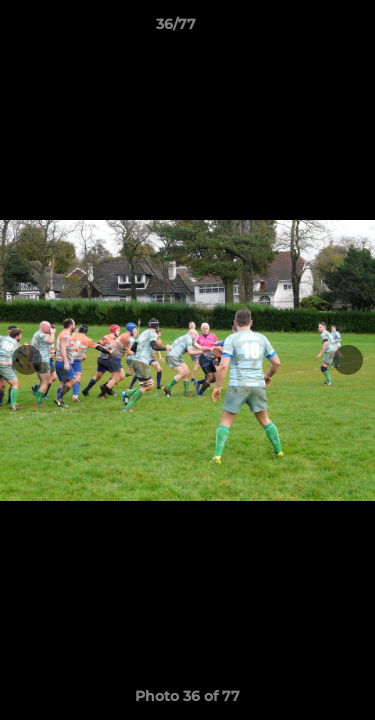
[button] (303, 29)
